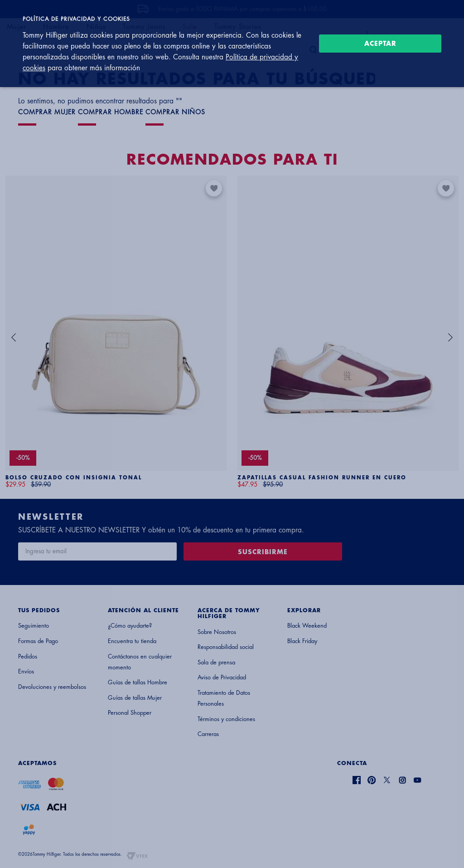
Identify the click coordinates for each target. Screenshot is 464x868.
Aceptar (380, 44)
